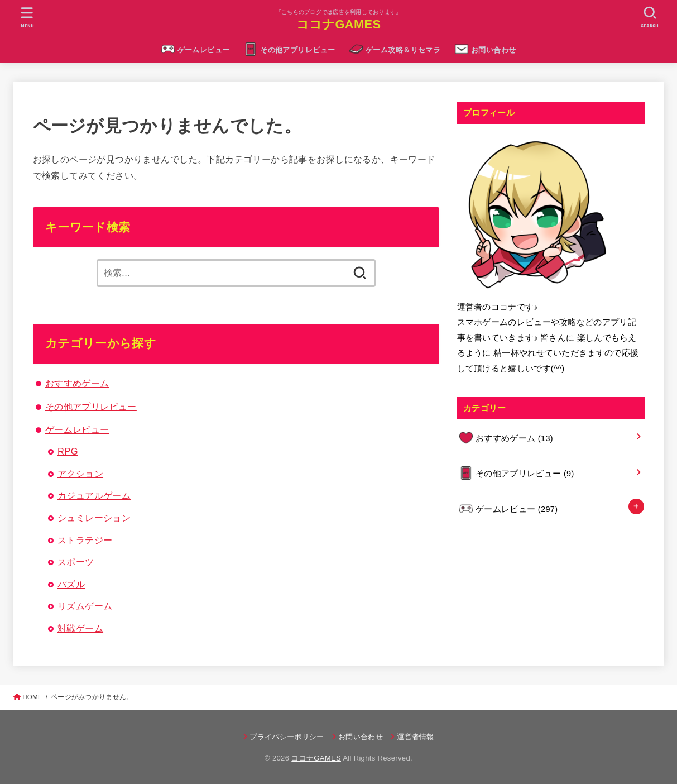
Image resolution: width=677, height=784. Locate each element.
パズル (71, 584)
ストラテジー (85, 540)
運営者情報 (416, 737)
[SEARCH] (650, 17)
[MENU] (27, 17)
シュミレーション (94, 518)
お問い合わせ (493, 50)
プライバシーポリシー (287, 737)
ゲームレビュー (204, 50)
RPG (68, 451)
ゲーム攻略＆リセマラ (403, 50)
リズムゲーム (85, 606)
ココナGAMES (339, 24)
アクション (80, 474)
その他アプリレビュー (297, 50)
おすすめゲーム (77, 383)
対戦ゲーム (80, 628)
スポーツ (76, 562)
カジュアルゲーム (94, 495)
